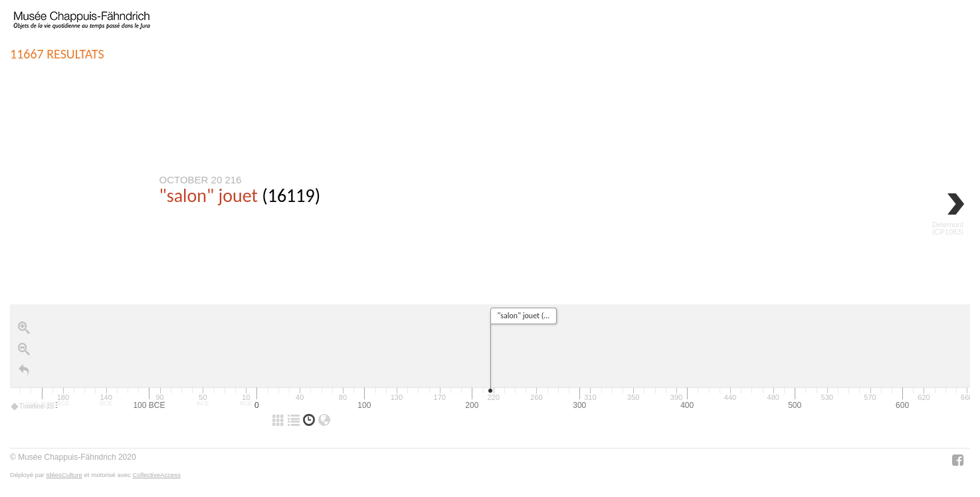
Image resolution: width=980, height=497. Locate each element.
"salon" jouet (209, 196)
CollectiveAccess (157, 475)
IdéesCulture (64, 475)
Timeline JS (33, 407)
